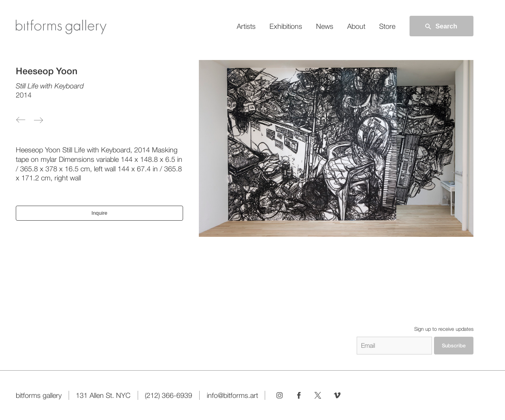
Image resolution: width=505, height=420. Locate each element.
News (325, 26)
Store (387, 26)
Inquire (99, 213)
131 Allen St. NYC (103, 395)
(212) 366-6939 (168, 395)
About (356, 26)
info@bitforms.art (232, 395)
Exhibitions (286, 26)
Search (440, 26)
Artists (246, 26)
